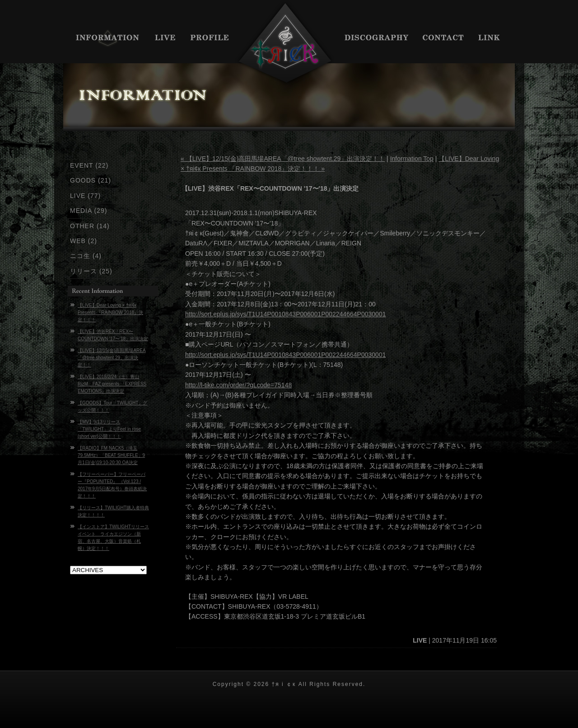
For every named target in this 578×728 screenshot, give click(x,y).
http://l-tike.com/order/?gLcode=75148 (238, 385)
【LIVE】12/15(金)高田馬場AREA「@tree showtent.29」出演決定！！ (112, 358)
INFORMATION (105, 38)
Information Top (412, 159)
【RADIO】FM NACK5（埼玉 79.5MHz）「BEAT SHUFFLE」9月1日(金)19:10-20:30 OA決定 (111, 455)
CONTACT (444, 38)
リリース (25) (91, 271)
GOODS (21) (91, 180)
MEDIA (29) (89, 211)
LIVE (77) (85, 196)
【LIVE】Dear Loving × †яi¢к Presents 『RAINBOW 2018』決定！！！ (110, 312)
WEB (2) (84, 241)
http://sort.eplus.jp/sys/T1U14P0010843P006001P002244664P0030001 (285, 314)
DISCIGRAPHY (377, 38)
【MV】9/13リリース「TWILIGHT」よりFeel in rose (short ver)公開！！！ (109, 429)
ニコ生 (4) (86, 256)
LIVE (166, 38)
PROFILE (210, 38)
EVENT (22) (89, 165)
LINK (493, 38)
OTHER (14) (90, 226)
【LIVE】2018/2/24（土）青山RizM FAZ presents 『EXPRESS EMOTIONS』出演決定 (112, 384)
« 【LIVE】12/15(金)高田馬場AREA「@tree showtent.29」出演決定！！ (283, 159)
